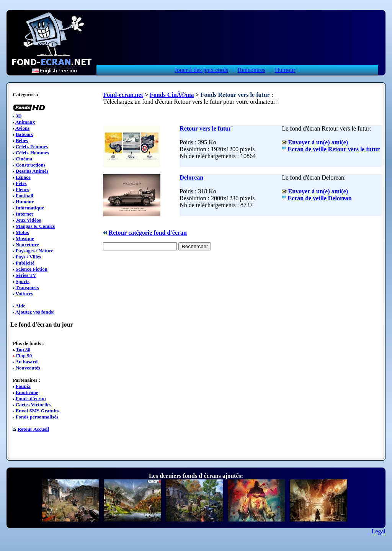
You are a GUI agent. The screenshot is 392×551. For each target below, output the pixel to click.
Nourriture (27, 244)
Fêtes (21, 183)
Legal (379, 531)
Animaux (25, 122)
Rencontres (252, 70)
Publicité (25, 263)
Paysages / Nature (35, 251)
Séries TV (26, 275)
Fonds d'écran (31, 398)
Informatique (30, 208)
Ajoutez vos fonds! (35, 312)
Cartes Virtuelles (34, 405)
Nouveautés (28, 368)
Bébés (22, 140)
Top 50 (23, 349)
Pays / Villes (28, 257)
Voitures (24, 293)
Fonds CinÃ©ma (172, 95)
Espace (23, 177)
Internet (24, 214)
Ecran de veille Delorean (319, 198)
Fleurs (22, 189)
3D (19, 116)
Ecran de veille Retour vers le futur (334, 149)
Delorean (191, 177)
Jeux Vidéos (28, 220)
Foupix (23, 386)
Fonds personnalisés (37, 417)
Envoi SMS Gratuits (37, 411)
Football (24, 195)
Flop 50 (24, 356)
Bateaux (24, 134)
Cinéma (24, 159)
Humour (285, 70)
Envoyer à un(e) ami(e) (318, 142)
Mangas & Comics (35, 226)
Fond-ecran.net (123, 95)
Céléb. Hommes (32, 153)
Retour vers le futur (205, 128)
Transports (27, 287)
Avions (22, 128)
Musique (25, 238)
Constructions (31, 165)
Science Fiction (32, 269)
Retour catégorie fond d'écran (148, 233)
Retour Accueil (33, 429)
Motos (22, 232)
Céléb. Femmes (32, 146)
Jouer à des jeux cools (201, 70)
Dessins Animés (32, 171)
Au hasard (26, 362)
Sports (23, 281)
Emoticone (27, 392)
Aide (20, 306)
